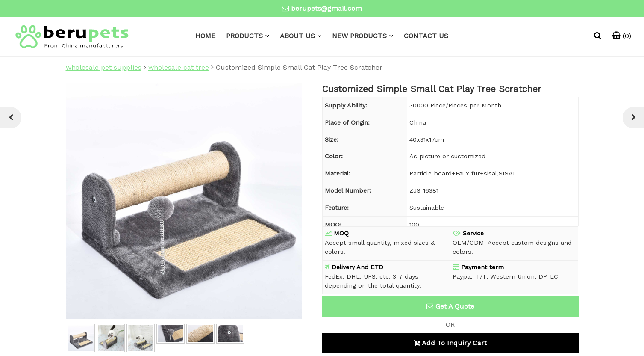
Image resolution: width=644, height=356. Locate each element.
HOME (205, 36)
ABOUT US (297, 36)
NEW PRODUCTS (359, 36)
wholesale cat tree (179, 67)
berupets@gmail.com (326, 8)
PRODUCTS (244, 36)
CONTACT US (426, 36)
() (622, 36)
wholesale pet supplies (104, 67)
